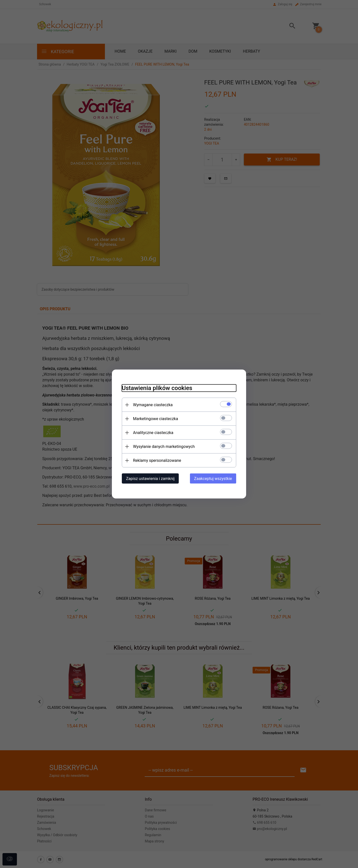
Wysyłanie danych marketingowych (164, 447)
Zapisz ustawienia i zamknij (150, 479)
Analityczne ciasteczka (153, 433)
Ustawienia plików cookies (157, 388)
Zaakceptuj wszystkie (213, 479)
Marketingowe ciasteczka (156, 419)
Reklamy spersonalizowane (157, 460)
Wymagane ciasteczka (153, 405)
